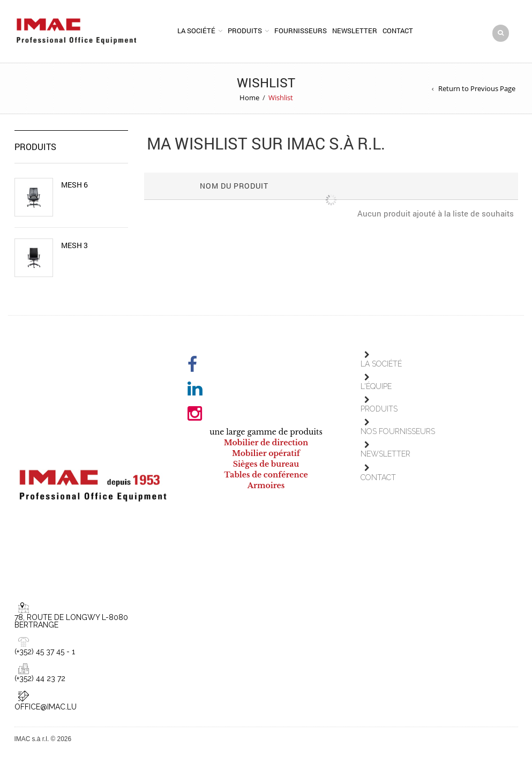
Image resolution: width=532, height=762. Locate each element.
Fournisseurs (301, 31)
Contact (398, 31)
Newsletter (355, 31)
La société (196, 31)
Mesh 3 (74, 245)
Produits (245, 31)
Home (249, 98)
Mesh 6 (74, 185)
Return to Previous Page (477, 88)
